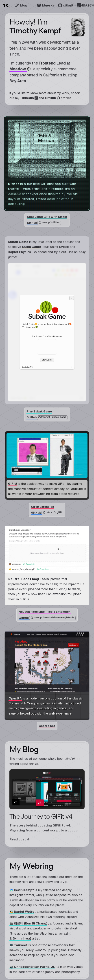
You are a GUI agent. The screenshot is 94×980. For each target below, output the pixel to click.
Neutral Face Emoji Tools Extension (45, 612)
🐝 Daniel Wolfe (22, 912)
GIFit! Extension (43, 507)
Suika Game (32, 247)
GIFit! (12, 484)
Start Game (47, 360)
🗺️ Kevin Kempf (22, 890)
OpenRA (15, 698)
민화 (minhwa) (20, 938)
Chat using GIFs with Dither (47, 217)
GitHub (44, 223)
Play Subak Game (39, 411)
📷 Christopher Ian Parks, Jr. (32, 967)
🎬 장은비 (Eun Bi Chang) (28, 923)
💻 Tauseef (19, 945)
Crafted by (27, 367)
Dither (14, 184)
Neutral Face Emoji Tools (29, 579)
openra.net (47, 726)
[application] (47, 332)
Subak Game (18, 242)
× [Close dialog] (71, 298)
